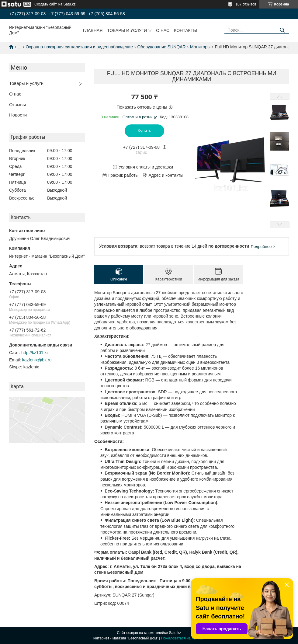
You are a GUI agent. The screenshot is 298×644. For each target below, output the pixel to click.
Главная (93, 30)
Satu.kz (175, 633)
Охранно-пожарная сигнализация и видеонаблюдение (80, 47)
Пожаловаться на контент (183, 638)
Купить (144, 131)
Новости (18, 115)
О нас (163, 30)
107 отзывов (246, 4)
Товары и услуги (127, 30)
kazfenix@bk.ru (37, 360)
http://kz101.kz (35, 353)
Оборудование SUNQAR (162, 47)
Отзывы (17, 104)
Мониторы (200, 47)
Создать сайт (46, 4)
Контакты (185, 30)
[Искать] (282, 30)
